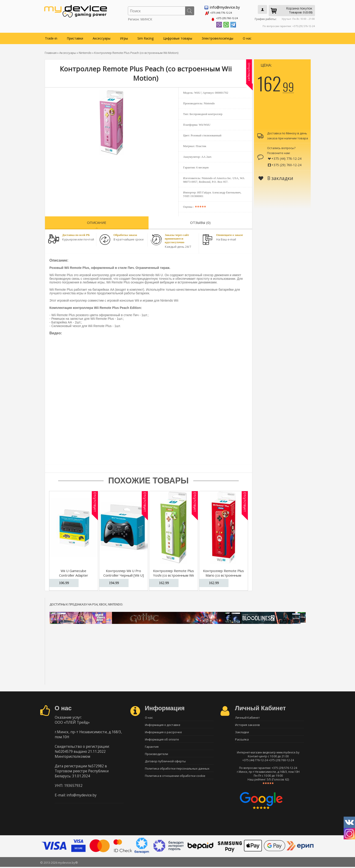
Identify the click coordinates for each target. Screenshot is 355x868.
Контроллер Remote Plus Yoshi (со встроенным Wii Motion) (174, 574)
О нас (247, 37)
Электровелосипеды (217, 37)
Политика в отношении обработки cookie (175, 780)
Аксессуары (102, 37)
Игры (124, 37)
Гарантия (152, 748)
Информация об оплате (162, 740)
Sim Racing (145, 37)
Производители (156, 756)
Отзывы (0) (200, 221)
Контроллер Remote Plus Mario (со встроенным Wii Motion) (223, 574)
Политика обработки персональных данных (177, 772)
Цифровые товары (178, 37)
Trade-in (51, 37)
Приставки (75, 37)
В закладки (276, 177)
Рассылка (242, 740)
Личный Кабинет (247, 716)
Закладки (242, 732)
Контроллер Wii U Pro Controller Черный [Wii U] (124, 571)
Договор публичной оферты (165, 764)
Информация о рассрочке (163, 732)
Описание (97, 221)
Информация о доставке (163, 724)
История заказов (247, 724)
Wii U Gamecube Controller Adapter (74, 571)
